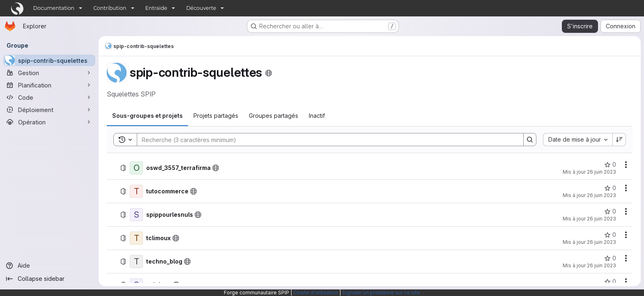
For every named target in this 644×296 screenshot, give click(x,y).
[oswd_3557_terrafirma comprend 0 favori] (610, 165)
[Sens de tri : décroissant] (619, 140)
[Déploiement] (49, 110)
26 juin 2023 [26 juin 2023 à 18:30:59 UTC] (601, 242)
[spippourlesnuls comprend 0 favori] (610, 211)
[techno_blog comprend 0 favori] (610, 258)
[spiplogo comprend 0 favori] (610, 282)
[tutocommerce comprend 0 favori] (610, 188)
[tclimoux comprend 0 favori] (610, 235)
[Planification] (49, 85)
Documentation (54, 8)
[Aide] (49, 266)
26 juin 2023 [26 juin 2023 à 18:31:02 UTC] (601, 219)
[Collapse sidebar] (49, 279)
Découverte (201, 8)
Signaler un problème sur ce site (381, 293)
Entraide (156, 8)
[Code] (49, 97)
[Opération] (49, 122)
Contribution (110, 8)
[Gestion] (49, 73)
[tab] (147, 116)
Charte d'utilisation (316, 293)
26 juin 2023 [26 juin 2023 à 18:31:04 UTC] (601, 172)
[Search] (326, 140)
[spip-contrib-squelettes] (49, 60)
